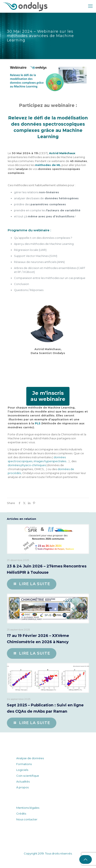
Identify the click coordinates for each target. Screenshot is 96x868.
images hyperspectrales (50, 461)
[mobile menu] (90, 6)
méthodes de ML (48, 165)
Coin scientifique (28, 776)
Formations (24, 764)
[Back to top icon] (86, 859)
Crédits (21, 814)
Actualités (23, 781)
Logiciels (22, 770)
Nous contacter (27, 819)
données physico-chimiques (27, 465)
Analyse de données (30, 758)
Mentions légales (28, 808)
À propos (22, 787)
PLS (38, 423)
